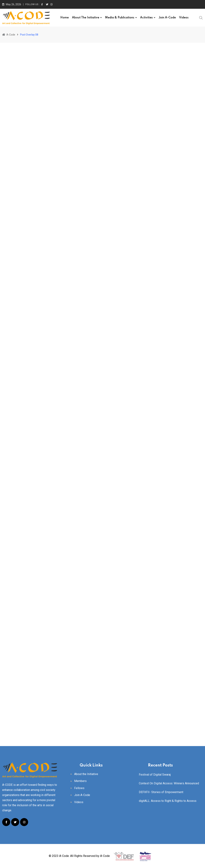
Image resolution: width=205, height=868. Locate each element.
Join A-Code (167, 18)
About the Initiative (86, 18)
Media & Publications (120, 18)
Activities (146, 18)
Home (64, 18)
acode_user (18, 186)
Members (80, 781)
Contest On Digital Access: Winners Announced (169, 783)
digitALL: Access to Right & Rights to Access (168, 801)
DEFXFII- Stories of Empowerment (161, 792)
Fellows (79, 788)
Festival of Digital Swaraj (155, 775)
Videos (184, 18)
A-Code (105, 856)
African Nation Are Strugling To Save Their (59, 178)
